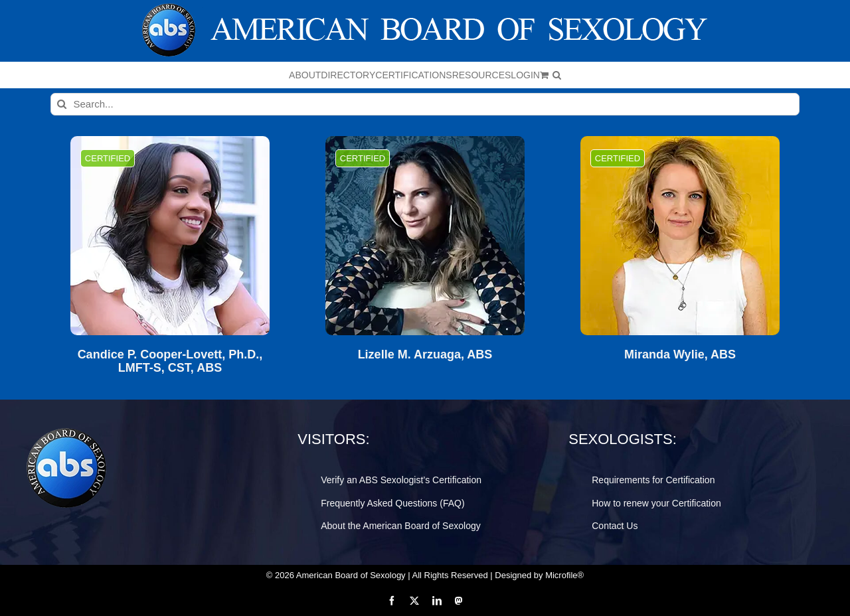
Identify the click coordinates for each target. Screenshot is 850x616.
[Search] (62, 104)
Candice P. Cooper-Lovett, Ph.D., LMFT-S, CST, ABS (170, 361)
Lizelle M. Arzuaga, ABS (425, 355)
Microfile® (564, 575)
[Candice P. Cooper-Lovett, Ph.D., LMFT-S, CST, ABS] (170, 236)
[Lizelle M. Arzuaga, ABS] (425, 236)
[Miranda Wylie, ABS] (680, 236)
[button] (557, 75)
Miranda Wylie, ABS (680, 355)
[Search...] (425, 104)
